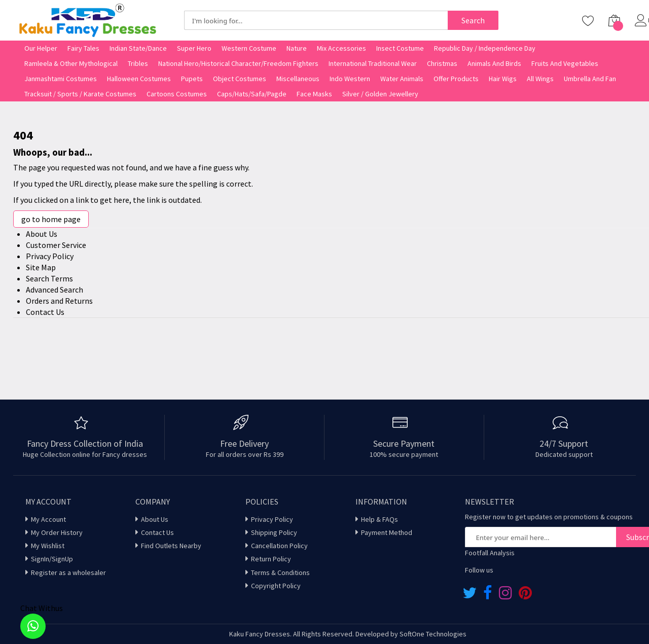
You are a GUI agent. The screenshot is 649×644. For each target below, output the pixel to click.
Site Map (41, 267)
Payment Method (387, 532)
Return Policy (271, 559)
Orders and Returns (59, 301)
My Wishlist (48, 546)
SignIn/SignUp (52, 559)
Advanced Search (55, 290)
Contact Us (45, 312)
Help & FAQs (380, 519)
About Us (42, 234)
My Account (48, 519)
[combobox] (316, 20)
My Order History (57, 532)
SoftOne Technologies (433, 634)
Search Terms (49, 278)
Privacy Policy (50, 256)
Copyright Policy (276, 586)
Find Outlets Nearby (171, 546)
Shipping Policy (274, 532)
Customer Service (56, 245)
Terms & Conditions (280, 573)
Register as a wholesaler (68, 573)
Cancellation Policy (279, 546)
